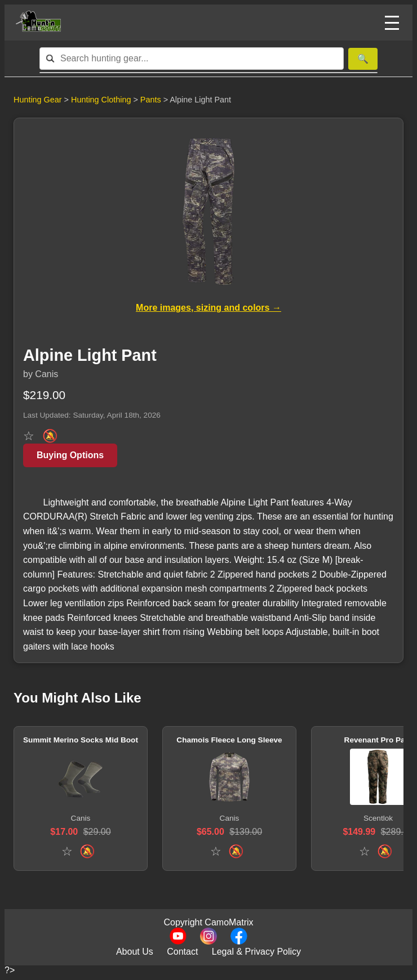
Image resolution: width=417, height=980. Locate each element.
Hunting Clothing (102, 100)
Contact (182, 952)
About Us (135, 952)
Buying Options (70, 455)
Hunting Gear (38, 100)
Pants (152, 100)
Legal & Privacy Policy (256, 952)
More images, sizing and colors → (208, 308)
